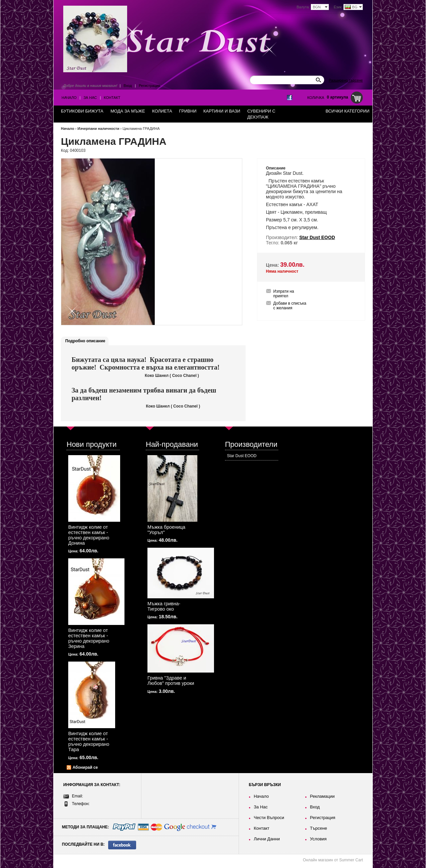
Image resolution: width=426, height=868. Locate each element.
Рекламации (322, 796)
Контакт (112, 98)
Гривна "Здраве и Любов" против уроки (171, 681)
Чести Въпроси (269, 818)
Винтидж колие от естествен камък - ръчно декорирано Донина (89, 535)
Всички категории (347, 111)
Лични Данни (267, 839)
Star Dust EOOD (242, 456)
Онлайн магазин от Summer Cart (333, 860)
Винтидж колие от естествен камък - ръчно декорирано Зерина (89, 638)
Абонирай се (85, 767)
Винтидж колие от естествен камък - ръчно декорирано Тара (89, 741)
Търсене (318, 828)
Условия (318, 839)
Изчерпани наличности (99, 129)
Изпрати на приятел (284, 294)
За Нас (90, 98)
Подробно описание (85, 341)
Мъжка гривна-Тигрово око (164, 606)
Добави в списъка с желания (290, 306)
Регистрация (149, 86)
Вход (128, 86)
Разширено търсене (346, 80)
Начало (69, 98)
